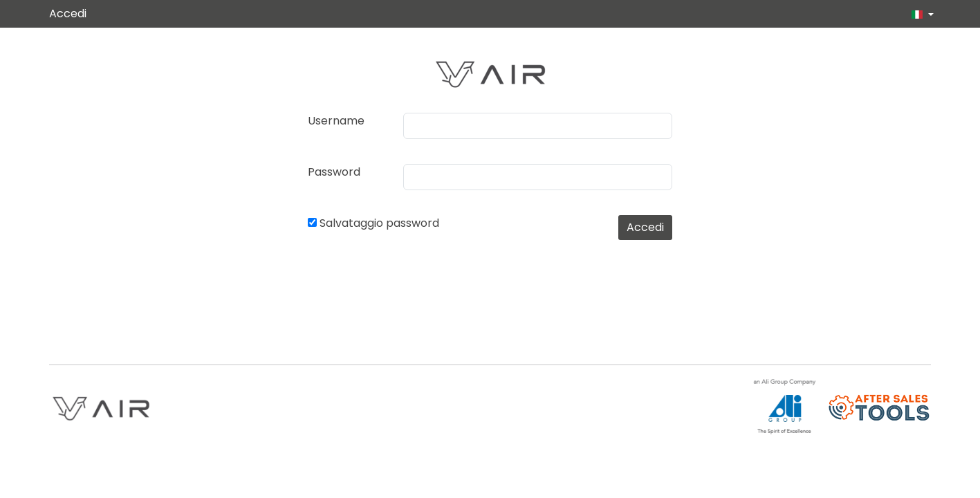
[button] (917, 14)
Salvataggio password (379, 223)
